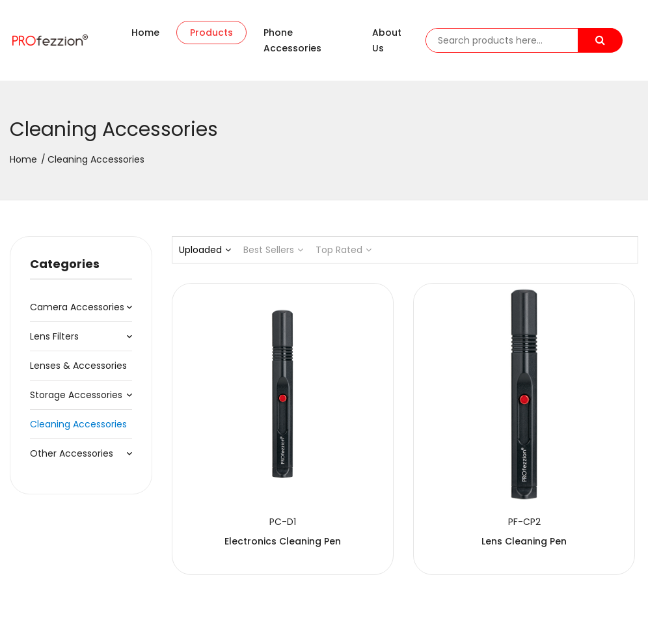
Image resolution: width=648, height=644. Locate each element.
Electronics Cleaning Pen (243, 462)
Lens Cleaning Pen (405, 462)
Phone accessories (292, 40)
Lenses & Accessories (78, 366)
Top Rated (344, 250)
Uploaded (205, 250)
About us (387, 40)
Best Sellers (273, 250)
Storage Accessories (76, 395)
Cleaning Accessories (78, 424)
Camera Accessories (77, 307)
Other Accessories (72, 453)
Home (145, 33)
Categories (65, 264)
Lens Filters (54, 336)
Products (211, 33)
